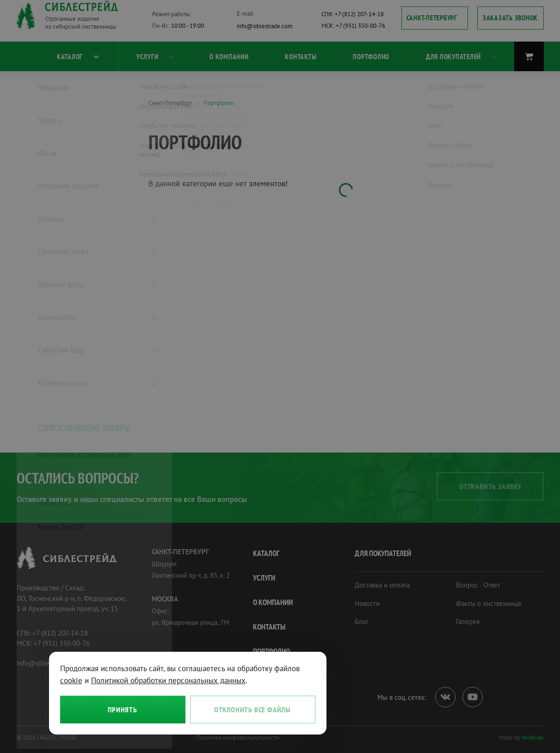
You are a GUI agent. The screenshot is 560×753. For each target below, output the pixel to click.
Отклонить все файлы (252, 710)
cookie (71, 680)
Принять (123, 710)
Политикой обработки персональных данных (168, 680)
